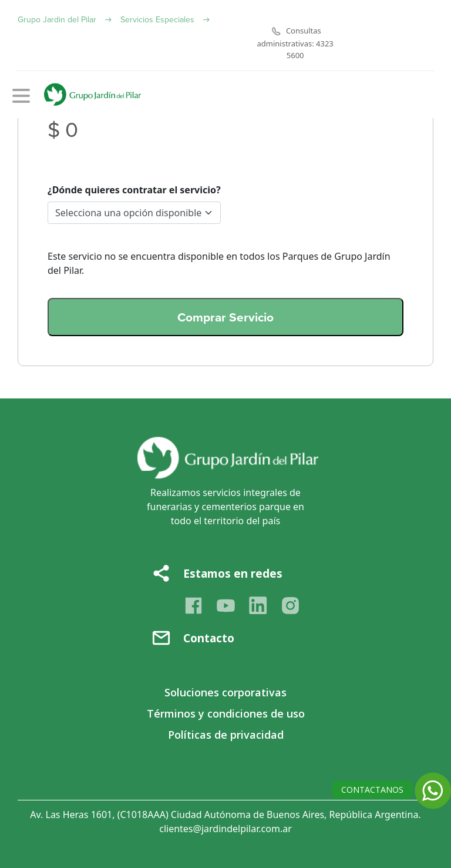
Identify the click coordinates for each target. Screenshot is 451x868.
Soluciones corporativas (225, 692)
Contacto (209, 638)
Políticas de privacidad (226, 735)
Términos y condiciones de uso (226, 713)
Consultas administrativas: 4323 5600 (295, 43)
